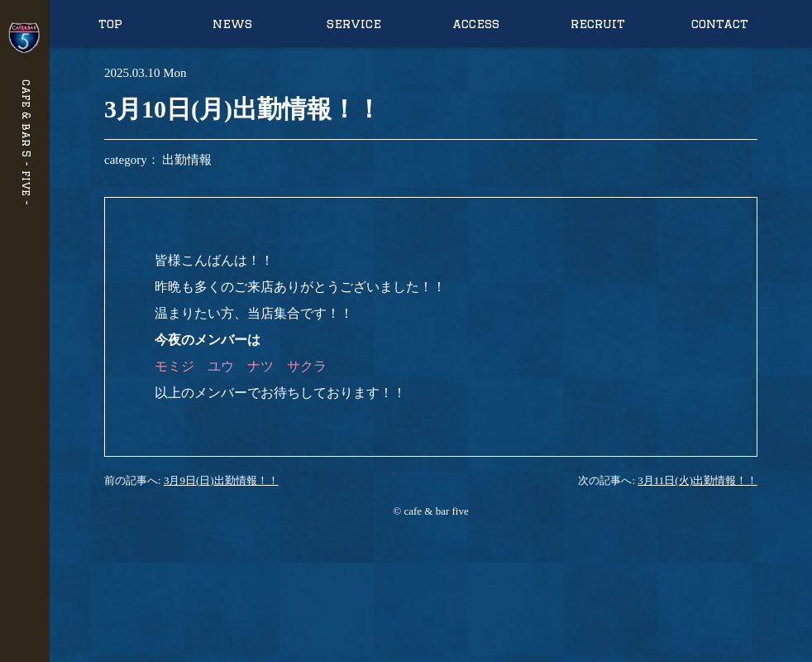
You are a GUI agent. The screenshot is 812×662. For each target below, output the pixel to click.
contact (720, 24)
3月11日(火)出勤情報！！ (697, 480)
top (110, 24)
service (354, 24)
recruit (598, 24)
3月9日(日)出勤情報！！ (221, 480)
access (476, 24)
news (232, 24)
